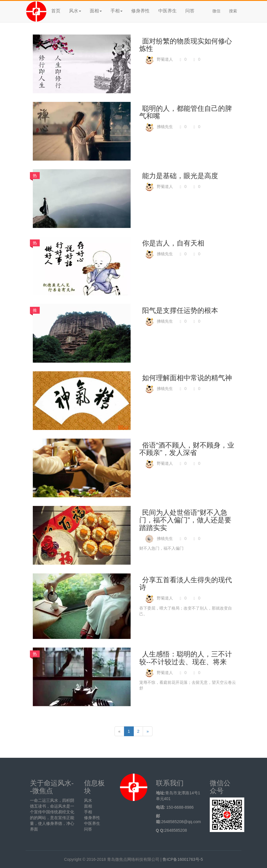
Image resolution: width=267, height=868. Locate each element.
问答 (190, 11)
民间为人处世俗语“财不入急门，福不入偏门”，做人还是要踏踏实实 (185, 520)
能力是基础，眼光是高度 (180, 176)
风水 (88, 800)
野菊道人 (165, 59)
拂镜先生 (165, 127)
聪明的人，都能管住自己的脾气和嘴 (186, 112)
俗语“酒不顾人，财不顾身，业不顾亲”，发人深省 (187, 449)
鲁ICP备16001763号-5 (183, 859)
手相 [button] (117, 11)
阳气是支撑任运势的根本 (180, 310)
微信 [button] (216, 11)
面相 (88, 806)
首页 (56, 11)
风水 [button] (75, 11)
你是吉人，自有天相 (173, 243)
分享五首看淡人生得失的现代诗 (186, 584)
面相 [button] (96, 11)
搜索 (233, 11)
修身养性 (140, 11)
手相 (88, 812)
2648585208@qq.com (181, 822)
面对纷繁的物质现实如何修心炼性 (186, 45)
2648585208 (176, 830)
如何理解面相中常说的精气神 (187, 378)
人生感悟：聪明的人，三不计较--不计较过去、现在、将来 (186, 658)
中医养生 (167, 11)
